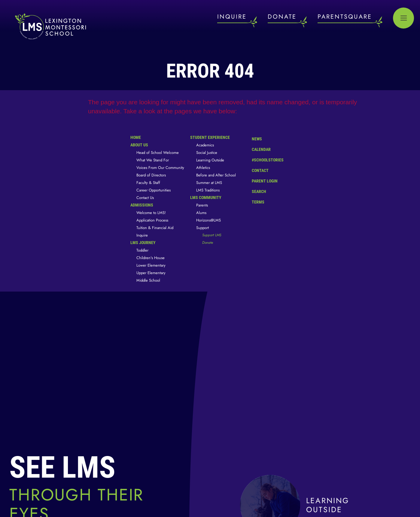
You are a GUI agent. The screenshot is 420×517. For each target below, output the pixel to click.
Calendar (257, 149)
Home (136, 137)
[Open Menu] (403, 18)
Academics (205, 145)
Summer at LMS (209, 183)
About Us (139, 145)
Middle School (148, 280)
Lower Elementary (151, 265)
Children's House (151, 258)
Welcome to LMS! (151, 213)
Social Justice (207, 153)
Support (202, 228)
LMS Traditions (208, 190)
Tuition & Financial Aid (155, 228)
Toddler (142, 250)
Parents (202, 205)
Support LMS (212, 235)
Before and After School (216, 175)
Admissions (142, 205)
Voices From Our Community (160, 168)
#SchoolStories (263, 160)
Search (254, 191)
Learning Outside (210, 160)
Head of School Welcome (158, 153)
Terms (254, 201)
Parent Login (260, 180)
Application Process (152, 220)
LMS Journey (143, 243)
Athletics (203, 168)
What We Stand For (153, 160)
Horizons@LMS (208, 220)
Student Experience (210, 137)
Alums (201, 213)
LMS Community (206, 197)
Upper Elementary (151, 273)
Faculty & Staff (148, 183)
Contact (256, 170)
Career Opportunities (154, 190)
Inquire (142, 235)
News (252, 138)
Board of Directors (151, 175)
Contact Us (145, 198)
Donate (208, 243)
